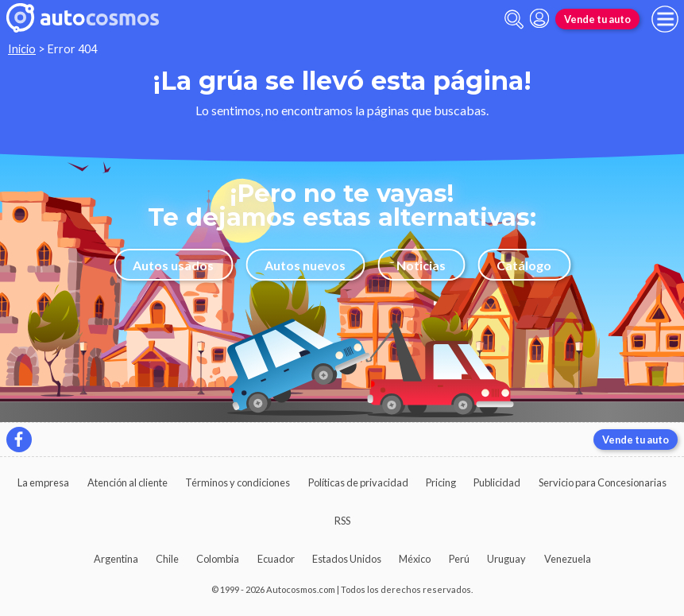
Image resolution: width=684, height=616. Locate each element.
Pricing (441, 482)
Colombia (218, 559)
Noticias (421, 265)
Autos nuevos (305, 265)
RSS (342, 521)
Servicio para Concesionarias (603, 482)
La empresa (43, 482)
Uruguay (506, 559)
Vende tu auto (597, 19)
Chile (167, 559)
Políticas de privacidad (358, 482)
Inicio (22, 49)
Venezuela (568, 559)
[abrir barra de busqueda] (514, 19)
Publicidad (497, 482)
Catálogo (524, 265)
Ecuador (276, 559)
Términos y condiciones (238, 482)
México (415, 559)
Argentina (116, 559)
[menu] (665, 19)
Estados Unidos (347, 559)
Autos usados (173, 265)
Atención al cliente (128, 482)
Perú (459, 559)
